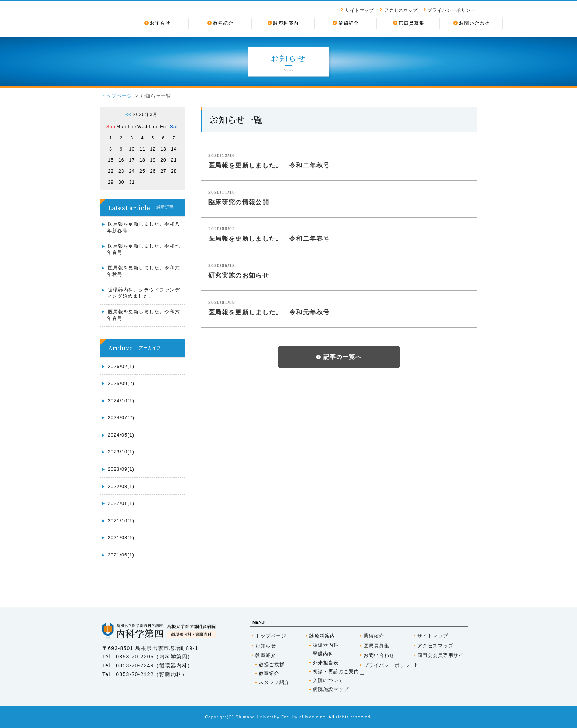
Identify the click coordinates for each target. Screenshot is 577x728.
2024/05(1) (121, 435)
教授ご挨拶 (272, 665)
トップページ (117, 96)
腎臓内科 (323, 654)
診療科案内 (322, 636)
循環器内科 (326, 645)
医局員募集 (376, 646)
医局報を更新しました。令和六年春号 (144, 315)
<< (128, 114)
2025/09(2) (121, 383)
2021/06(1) (121, 555)
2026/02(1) (121, 366)
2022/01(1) (121, 503)
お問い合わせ (379, 655)
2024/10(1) (121, 401)
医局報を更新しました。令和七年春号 (144, 249)
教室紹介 (266, 655)
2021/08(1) (121, 538)
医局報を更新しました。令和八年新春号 (144, 227)
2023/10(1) (121, 452)
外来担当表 (326, 663)
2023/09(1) (121, 469)
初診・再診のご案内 (336, 672)
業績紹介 (374, 636)
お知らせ (266, 646)
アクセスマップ (401, 10)
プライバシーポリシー (452, 10)
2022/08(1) (121, 486)
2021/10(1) (121, 521)
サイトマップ (360, 10)
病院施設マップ (331, 689)
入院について (328, 680)
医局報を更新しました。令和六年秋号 (144, 271)
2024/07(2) (121, 418)
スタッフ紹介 (274, 682)
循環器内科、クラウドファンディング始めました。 (144, 293)
